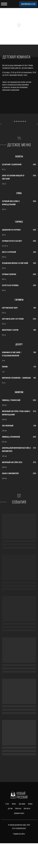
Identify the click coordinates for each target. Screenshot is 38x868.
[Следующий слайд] (37, 131)
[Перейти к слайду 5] (20, 146)
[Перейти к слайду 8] (25, 146)
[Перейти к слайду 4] (18, 146)
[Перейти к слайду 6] (22, 146)
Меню (14, 829)
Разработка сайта (19, 859)
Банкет (30, 829)
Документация (19, 838)
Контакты (27, 833)
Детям (10, 833)
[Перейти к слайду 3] (16, 146)
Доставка (22, 829)
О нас (7, 829)
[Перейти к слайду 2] (14, 146)
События (18, 833)
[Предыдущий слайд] (1, 131)
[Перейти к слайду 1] (13, 146)
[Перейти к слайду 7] (24, 146)
